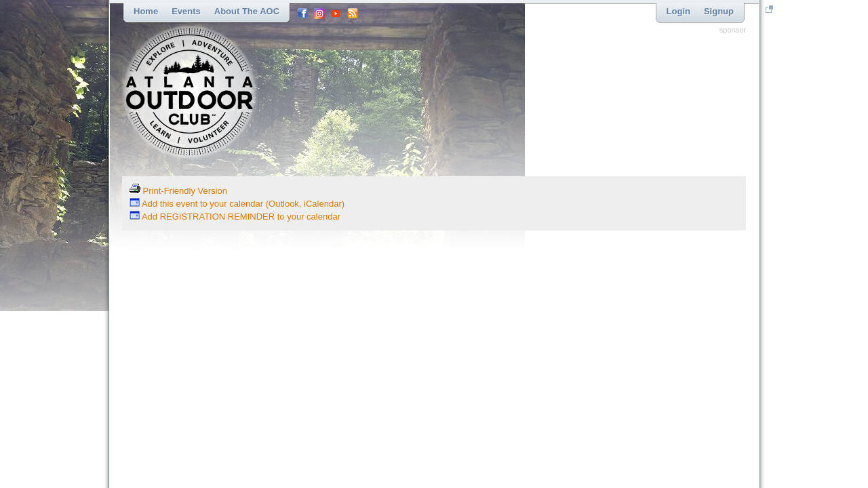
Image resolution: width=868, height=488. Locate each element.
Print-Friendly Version (178, 191)
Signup (719, 11)
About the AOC (247, 11)
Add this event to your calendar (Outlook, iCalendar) (237, 204)
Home (146, 11)
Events (186, 11)
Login (678, 11)
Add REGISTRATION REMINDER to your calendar (235, 217)
